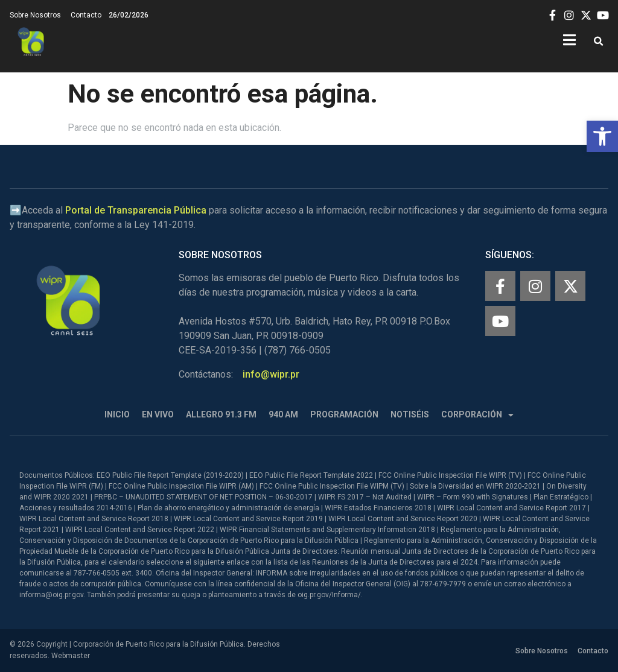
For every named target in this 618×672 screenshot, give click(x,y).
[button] (602, 136)
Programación (344, 414)
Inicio (117, 414)
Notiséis (410, 414)
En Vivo (158, 414)
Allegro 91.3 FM (221, 414)
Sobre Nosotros (35, 15)
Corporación (477, 415)
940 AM (283, 414)
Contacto (86, 15)
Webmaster (71, 656)
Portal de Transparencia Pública (136, 210)
